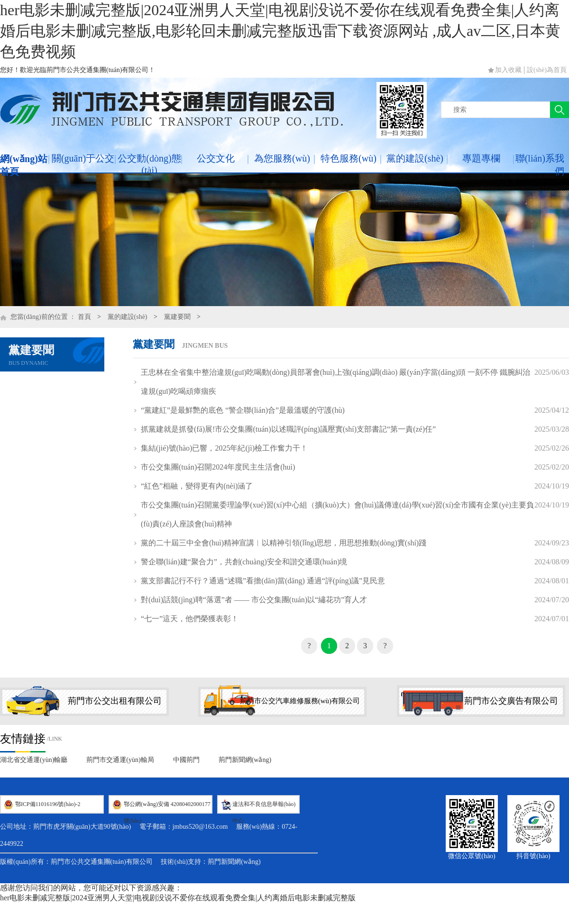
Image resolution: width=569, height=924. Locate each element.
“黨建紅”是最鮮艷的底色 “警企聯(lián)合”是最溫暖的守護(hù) (243, 410)
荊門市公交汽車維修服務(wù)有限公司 (300, 701)
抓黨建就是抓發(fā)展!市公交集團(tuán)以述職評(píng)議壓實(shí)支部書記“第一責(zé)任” (288, 429)
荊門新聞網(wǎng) (245, 760)
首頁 (84, 317)
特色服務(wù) (349, 158)
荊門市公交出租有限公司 (115, 701)
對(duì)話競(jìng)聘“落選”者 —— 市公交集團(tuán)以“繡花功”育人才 (254, 600)
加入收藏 (508, 70)
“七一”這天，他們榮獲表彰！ (190, 619)
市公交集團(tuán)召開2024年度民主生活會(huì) (218, 467)
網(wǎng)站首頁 (24, 165)
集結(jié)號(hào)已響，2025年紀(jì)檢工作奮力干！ (224, 448)
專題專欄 (481, 158)
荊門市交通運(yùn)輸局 (120, 760)
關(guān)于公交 (83, 158)
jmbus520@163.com (200, 827)
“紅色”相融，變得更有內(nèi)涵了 (197, 486)
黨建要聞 (177, 317)
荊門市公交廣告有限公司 (511, 701)
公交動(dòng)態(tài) (149, 164)
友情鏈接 (23, 739)
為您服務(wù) (282, 158)
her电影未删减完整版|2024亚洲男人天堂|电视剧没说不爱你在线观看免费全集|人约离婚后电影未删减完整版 (178, 898)
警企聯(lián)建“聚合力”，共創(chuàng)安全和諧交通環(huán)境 (244, 562)
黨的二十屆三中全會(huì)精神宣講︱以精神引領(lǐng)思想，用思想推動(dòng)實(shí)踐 (284, 543)
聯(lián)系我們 (540, 165)
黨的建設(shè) (415, 158)
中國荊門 (186, 760)
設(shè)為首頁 (547, 70)
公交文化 (216, 158)
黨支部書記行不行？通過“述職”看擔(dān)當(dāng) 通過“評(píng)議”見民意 (263, 581)
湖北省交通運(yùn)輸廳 (34, 760)
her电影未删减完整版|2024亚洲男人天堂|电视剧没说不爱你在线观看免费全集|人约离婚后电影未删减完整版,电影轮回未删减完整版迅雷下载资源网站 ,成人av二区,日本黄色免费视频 (280, 31)
